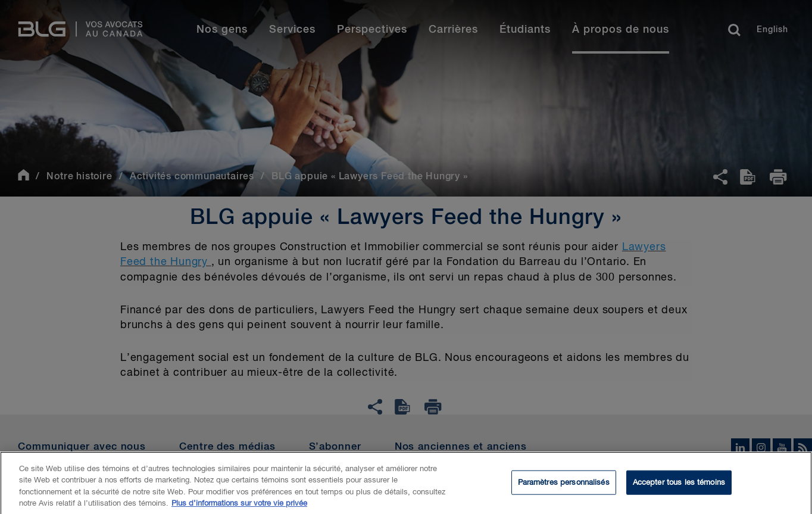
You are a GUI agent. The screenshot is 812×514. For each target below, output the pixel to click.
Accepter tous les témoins (679, 487)
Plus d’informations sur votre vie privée (239, 509)
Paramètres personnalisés (564, 487)
